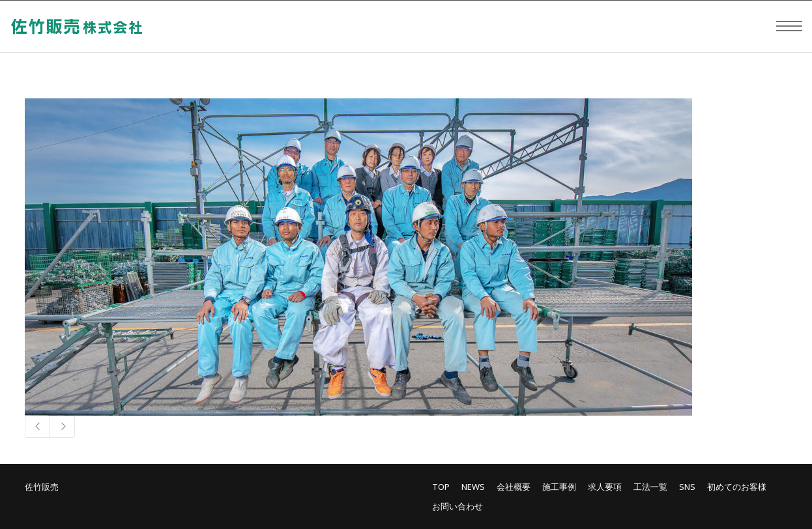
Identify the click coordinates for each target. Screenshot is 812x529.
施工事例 (559, 487)
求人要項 (605, 487)
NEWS (473, 487)
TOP (441, 487)
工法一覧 (650, 487)
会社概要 (514, 487)
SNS (687, 487)
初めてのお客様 (737, 487)
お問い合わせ (457, 506)
